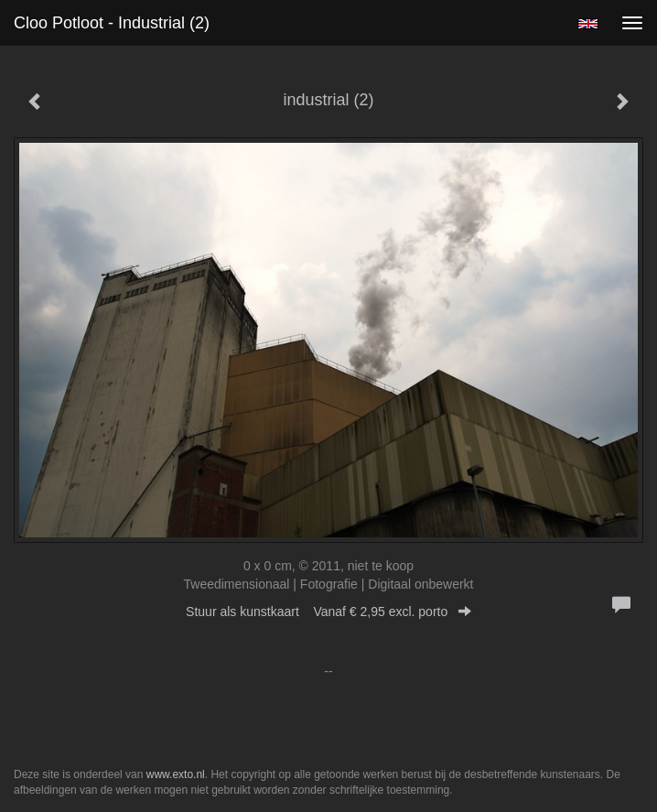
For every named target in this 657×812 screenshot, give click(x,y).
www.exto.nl (176, 774)
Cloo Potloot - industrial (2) (112, 23)
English (588, 24)
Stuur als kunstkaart (328, 612)
